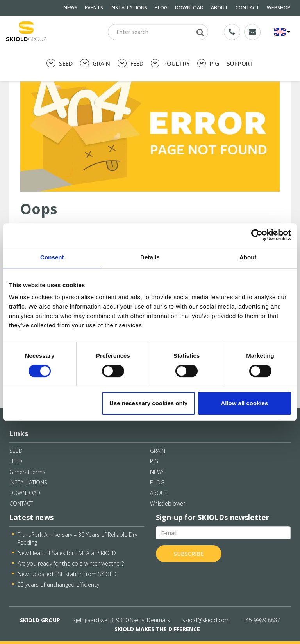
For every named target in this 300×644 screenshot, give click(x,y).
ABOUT (220, 8)
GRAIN (95, 63)
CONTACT (247, 8)
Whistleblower (168, 503)
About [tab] (248, 257)
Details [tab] (150, 257)
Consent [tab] (52, 257)
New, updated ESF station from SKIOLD (67, 574)
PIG (208, 63)
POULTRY (170, 63)
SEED (60, 63)
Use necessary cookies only (148, 403)
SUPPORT (240, 63)
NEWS (71, 8)
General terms (27, 472)
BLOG (161, 8)
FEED (130, 63)
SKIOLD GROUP (40, 620)
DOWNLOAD (189, 8)
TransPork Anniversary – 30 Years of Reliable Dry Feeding (77, 538)
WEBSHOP (279, 8)
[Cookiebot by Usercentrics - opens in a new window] (257, 235)
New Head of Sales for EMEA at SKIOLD (67, 553)
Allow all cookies (244, 403)
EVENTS (94, 8)
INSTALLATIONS (129, 8)
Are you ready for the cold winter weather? (71, 563)
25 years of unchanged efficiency (58, 585)
